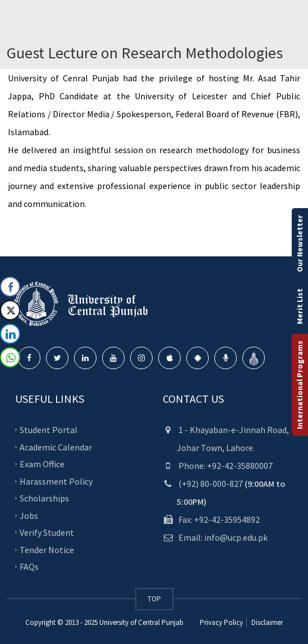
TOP (154, 599)
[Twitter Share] (10, 310)
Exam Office (42, 464)
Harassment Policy (56, 481)
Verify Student (47, 532)
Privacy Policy (221, 622)
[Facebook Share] (10, 287)
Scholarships (44, 498)
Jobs (29, 515)
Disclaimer (266, 622)
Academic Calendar (56, 447)
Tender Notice (47, 549)
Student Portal (49, 430)
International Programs (300, 385)
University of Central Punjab (141, 622)
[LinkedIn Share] (10, 334)
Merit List (300, 306)
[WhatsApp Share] (10, 357)
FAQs (29, 567)
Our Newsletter (300, 243)
